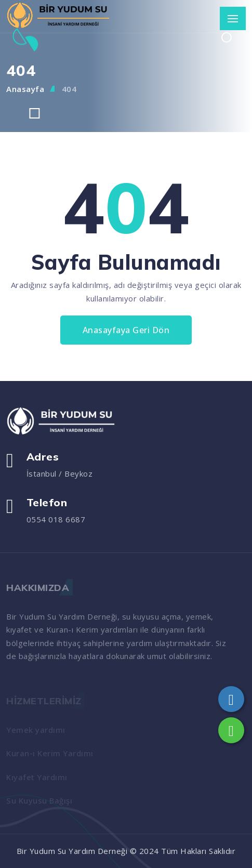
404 (69, 89)
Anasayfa (25, 89)
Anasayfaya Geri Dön (126, 330)
